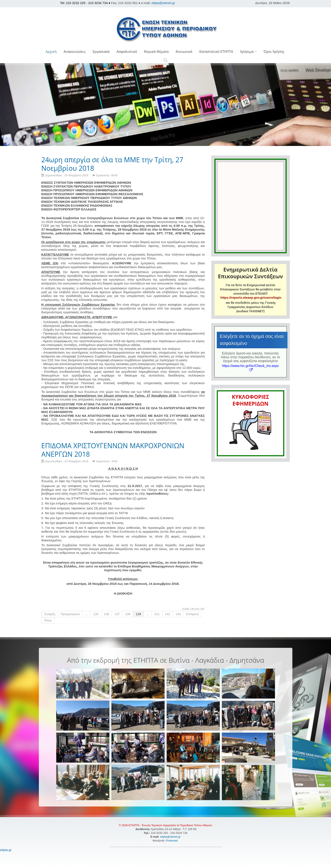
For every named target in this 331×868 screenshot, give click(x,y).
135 (96, 614)
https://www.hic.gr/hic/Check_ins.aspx (251, 368)
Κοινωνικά (184, 52)
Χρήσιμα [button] (248, 52)
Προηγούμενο (70, 614)
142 (168, 614)
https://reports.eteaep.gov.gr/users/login (251, 297)
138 (128, 614)
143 (178, 614)
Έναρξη (50, 614)
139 (138, 614)
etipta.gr (6, 850)
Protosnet (172, 841)
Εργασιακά (101, 52)
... (87, 614)
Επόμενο (193, 614)
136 (106, 614)
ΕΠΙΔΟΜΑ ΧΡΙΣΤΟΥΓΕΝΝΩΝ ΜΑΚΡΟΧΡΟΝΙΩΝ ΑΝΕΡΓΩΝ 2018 (113, 450)
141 (157, 614)
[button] (165, 61)
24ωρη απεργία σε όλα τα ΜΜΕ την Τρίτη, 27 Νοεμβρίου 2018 (112, 164)
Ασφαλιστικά (127, 52)
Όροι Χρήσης (274, 52)
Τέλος (48, 620)
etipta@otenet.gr (163, 3)
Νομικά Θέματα (156, 52)
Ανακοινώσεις (75, 52)
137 (117, 614)
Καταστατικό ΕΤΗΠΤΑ (216, 52)
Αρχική (51, 52)
